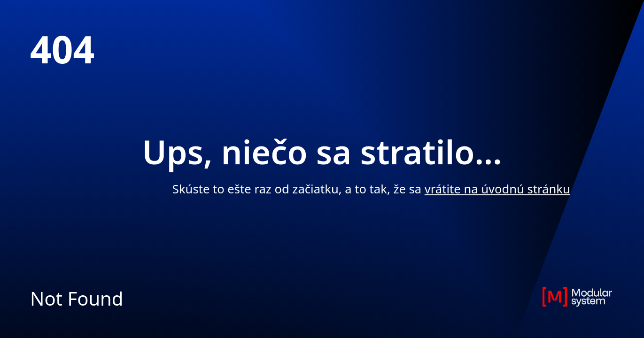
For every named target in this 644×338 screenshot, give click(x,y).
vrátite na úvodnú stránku (497, 189)
